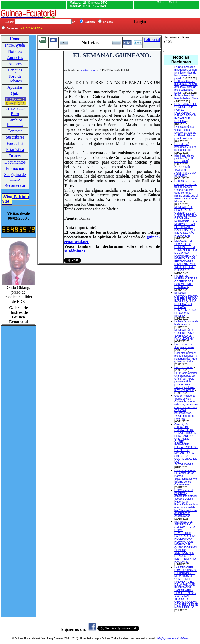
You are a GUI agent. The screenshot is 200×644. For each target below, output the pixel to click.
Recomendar (15, 186)
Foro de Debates (15, 79)
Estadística (15, 150)
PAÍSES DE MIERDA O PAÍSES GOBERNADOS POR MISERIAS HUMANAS (186, 281)
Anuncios (15, 58)
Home (15, 39)
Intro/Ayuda (15, 45)
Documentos (15, 162)
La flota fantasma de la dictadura (186, 323)
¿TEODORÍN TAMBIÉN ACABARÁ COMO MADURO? (185, 171)
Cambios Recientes (15, 122)
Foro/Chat (15, 143)
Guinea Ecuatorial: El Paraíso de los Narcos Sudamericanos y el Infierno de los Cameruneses (186, 477)
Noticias (15, 51)
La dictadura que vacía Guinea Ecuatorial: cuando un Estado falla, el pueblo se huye (185, 133)
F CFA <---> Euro (15, 111)
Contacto (15, 131)
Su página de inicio (15, 177)
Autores (15, 64)
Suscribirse (15, 137)
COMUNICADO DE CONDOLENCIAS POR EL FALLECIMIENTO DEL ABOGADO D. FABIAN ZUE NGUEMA (186, 113)
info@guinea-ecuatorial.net (172, 638)
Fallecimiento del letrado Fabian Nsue (186, 97)
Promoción (15, 168)
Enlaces (15, 156)
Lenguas (15, 70)
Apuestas (15, 87)
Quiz (15, 93)
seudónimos (74, 251)
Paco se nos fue (184, 367)
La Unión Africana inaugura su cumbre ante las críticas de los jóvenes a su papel (186, 73)
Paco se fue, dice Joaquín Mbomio (185, 346)
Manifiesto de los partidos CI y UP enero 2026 (184, 158)
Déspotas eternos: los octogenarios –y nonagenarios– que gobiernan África (186, 357)
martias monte (89, 70)
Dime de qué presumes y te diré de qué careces (185, 147)
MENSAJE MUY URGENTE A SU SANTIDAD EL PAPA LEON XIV (184, 334)
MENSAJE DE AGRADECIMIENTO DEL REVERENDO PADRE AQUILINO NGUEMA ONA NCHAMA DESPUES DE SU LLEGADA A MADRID (186, 304)
